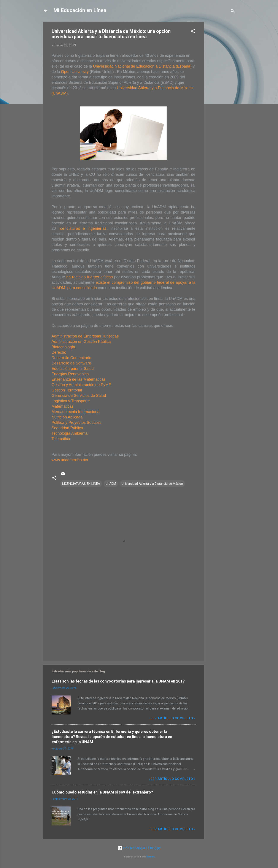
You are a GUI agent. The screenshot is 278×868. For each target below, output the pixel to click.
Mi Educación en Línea (80, 10)
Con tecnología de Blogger (139, 848)
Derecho (59, 352)
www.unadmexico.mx (70, 460)
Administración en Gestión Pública (81, 342)
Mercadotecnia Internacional (76, 412)
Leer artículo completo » (172, 718)
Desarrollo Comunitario (71, 358)
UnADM (111, 484)
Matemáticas (63, 406)
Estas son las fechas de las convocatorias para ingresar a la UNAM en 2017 (118, 681)
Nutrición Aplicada (67, 417)
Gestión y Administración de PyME (81, 385)
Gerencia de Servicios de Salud (79, 396)
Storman (151, 857)
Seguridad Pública (67, 428)
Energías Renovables (70, 374)
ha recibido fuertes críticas (90, 277)
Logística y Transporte (71, 401)
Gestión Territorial (67, 390)
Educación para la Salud (73, 369)
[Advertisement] (221, 87)
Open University (75, 72)
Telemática (61, 439)
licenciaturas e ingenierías (81, 228)
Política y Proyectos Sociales (77, 423)
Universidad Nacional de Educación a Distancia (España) (142, 66)
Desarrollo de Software (71, 363)
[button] (193, 32)
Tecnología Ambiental (70, 433)
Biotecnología (63, 347)
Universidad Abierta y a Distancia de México (152, 484)
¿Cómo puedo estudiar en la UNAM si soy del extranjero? (102, 792)
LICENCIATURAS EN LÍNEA (81, 484)
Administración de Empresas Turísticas (85, 336)
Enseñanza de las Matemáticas (79, 379)
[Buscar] (233, 12)
